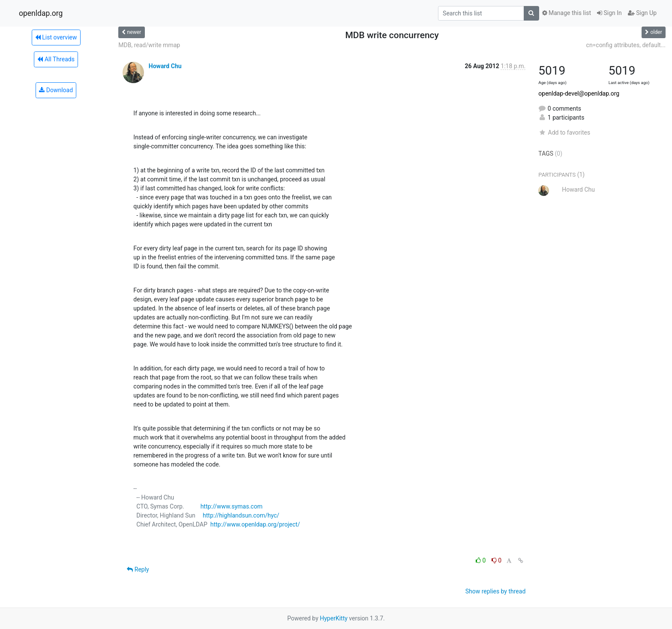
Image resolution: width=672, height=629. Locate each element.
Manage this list (567, 13)
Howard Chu (165, 66)
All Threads (56, 59)
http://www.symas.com (232, 506)
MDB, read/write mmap (149, 45)
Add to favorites (564, 132)
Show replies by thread (496, 591)
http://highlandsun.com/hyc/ (241, 515)
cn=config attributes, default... (626, 45)
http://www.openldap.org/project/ (255, 524)
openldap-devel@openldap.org (579, 93)
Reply (138, 569)
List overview (56, 37)
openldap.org (41, 13)
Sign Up (642, 13)
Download (56, 90)
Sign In (609, 13)
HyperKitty (334, 618)
